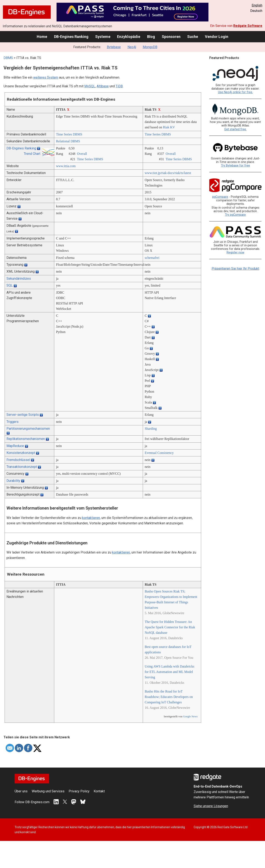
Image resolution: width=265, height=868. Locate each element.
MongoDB (150, 47)
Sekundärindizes (19, 279)
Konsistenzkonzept (21, 453)
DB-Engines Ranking (71, 37)
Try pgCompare (235, 215)
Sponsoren (171, 37)
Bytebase (114, 47)
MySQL (90, 86)
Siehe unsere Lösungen (211, 806)
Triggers (13, 422)
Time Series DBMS (69, 134)
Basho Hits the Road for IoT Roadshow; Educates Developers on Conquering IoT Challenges (169, 697)
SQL (10, 285)
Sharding (151, 429)
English (257, 5)
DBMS (8, 58)
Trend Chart (32, 154)
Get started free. (235, 129)
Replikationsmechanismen (26, 439)
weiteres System (46, 77)
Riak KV (169, 127)
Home (42, 37)
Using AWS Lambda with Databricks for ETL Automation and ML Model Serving (169, 672)
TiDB (119, 86)
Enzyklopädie (129, 37)
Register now (235, 252)
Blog (151, 37)
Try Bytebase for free (235, 166)
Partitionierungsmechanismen (28, 429)
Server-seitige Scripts (23, 415)
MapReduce (15, 446)
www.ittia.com (66, 166)
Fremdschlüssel (18, 460)
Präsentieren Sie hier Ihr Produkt (235, 269)
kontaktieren (91, 518)
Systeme (103, 37)
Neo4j (132, 47)
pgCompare (220, 197)
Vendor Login (217, 37)
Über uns (21, 791)
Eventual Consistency (159, 453)
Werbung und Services (48, 791)
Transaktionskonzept (22, 467)
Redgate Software (248, 26)
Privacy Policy (79, 791)
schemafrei (152, 258)
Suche (193, 37)
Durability (13, 481)
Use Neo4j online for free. (235, 92)
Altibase (103, 86)
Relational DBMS (68, 141)
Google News (190, 716)
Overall (82, 154)
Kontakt (99, 791)
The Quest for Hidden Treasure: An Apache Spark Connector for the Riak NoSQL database (170, 627)
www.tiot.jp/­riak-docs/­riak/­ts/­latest (168, 173)
